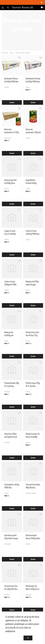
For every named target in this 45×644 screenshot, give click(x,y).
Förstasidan (5, 53)
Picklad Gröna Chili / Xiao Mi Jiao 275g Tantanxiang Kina (32, 335)
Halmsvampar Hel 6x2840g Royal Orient (10, 183)
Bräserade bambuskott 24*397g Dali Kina (12, 132)
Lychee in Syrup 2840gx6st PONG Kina (10, 285)
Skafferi (11, 53)
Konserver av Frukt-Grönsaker (23, 53)
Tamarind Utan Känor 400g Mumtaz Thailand (33, 488)
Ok (28, 638)
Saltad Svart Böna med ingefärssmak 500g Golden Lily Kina (12, 437)
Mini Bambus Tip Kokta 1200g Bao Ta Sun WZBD (33, 589)
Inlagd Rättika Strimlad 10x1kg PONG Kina (31, 183)
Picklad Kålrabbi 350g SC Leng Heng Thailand (12, 386)
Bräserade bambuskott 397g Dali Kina (33, 132)
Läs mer (12, 102)
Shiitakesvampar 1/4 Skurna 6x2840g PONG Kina (33, 437)
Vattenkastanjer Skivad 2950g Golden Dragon (33, 538)
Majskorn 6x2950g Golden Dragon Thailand (32, 285)
